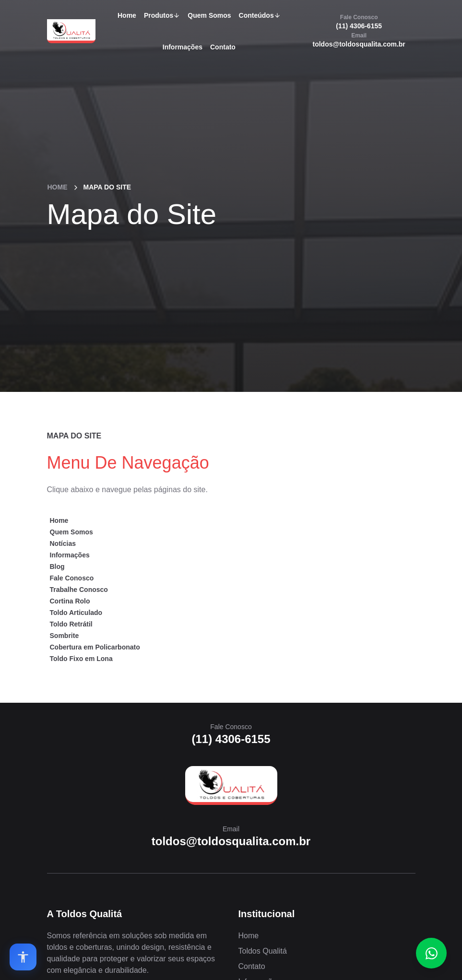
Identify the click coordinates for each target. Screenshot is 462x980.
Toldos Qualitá (263, 951)
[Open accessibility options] (23, 957)
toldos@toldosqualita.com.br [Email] (359, 40)
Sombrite (65, 636)
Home (127, 15)
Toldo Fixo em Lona (81, 659)
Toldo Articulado (76, 613)
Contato (223, 47)
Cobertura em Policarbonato (95, 647)
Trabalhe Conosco (79, 590)
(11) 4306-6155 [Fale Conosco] (359, 22)
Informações (183, 47)
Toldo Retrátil (71, 624)
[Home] (231, 785)
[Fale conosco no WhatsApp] (431, 953)
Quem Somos (209, 15)
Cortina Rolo (70, 601)
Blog (57, 567)
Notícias (63, 543)
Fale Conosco (72, 578)
